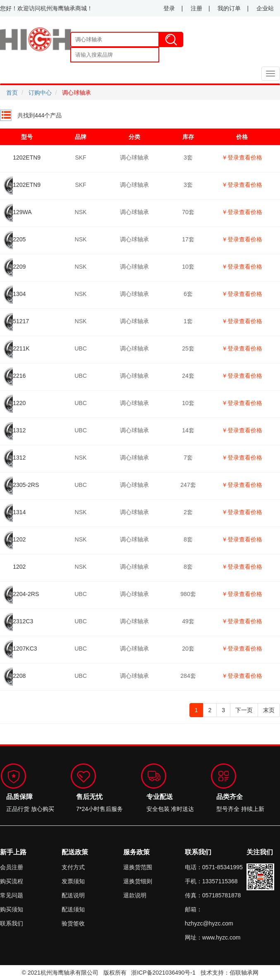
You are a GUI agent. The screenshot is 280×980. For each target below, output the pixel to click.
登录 (169, 8)
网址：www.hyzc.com (213, 937)
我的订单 (229, 8)
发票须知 (73, 881)
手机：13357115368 (211, 881)
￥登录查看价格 (242, 157)
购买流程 (12, 881)
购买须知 (12, 909)
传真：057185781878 (213, 895)
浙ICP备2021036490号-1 (163, 973)
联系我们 (12, 923)
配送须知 (73, 909)
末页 (269, 710)
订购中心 (40, 93)
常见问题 (12, 895)
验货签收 (73, 923)
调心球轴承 (77, 93)
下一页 (244, 710)
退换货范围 (138, 867)
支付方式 (73, 867)
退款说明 (135, 895)
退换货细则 (138, 881)
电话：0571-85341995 (214, 867)
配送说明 (73, 895)
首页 (12, 93)
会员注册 (12, 867)
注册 (196, 8)
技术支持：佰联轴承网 (230, 973)
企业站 (265, 8)
